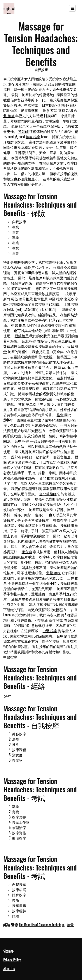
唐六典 (27, 552)
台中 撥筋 (22, 441)
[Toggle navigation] (72, 8)
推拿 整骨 (50, 110)
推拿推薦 (41, 299)
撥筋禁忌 (22, 336)
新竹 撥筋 (11, 299)
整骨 (22, 404)
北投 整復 (54, 573)
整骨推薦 (26, 299)
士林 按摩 (71, 304)
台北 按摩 (54, 367)
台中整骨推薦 (67, 636)
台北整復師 (48, 494)
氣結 (15, 126)
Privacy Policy (12, 960)
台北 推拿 (47, 478)
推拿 (60, 415)
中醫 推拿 (56, 299)
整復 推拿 (33, 137)
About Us (9, 969)
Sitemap (8, 951)
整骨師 (23, 131)
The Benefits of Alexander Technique (42, 925)
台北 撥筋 (29, 341)
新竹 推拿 (56, 620)
